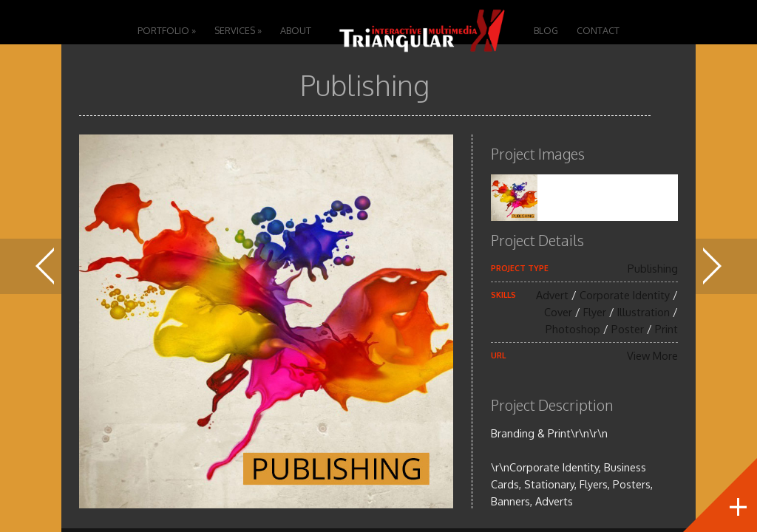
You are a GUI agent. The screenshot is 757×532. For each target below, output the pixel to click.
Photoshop (573, 329)
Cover (558, 312)
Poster (628, 329)
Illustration (644, 312)
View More (652, 355)
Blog (546, 30)
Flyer (595, 312)
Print (666, 329)
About (296, 30)
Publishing (653, 268)
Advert (552, 295)
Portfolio (167, 30)
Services (238, 30)
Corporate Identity (625, 295)
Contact (598, 30)
